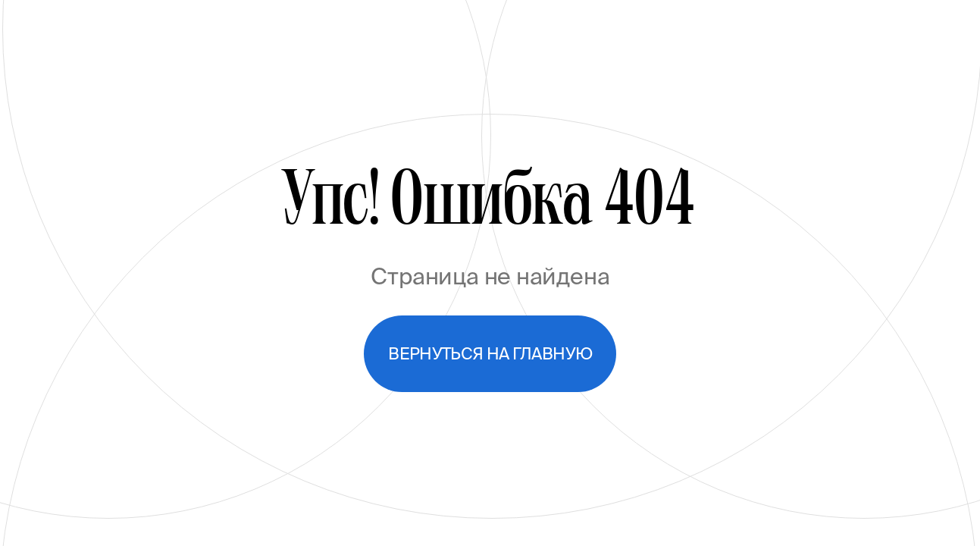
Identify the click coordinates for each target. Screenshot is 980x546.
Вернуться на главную (490, 353)
